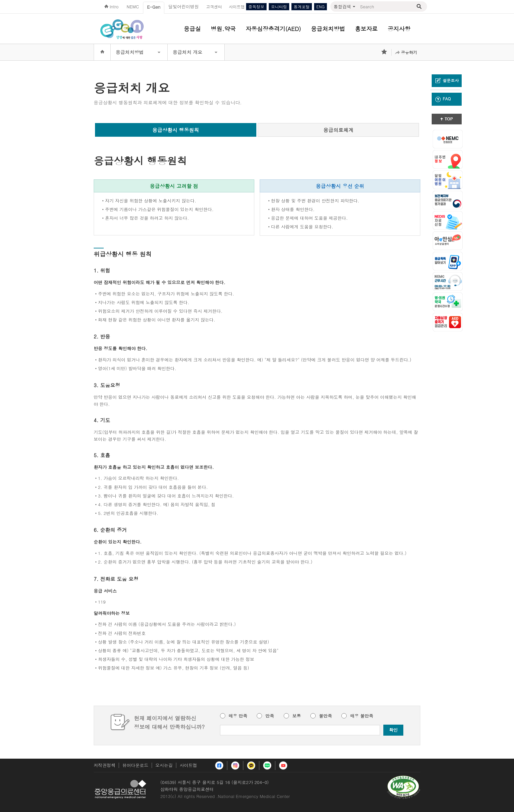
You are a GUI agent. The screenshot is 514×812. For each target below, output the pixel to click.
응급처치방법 (328, 29)
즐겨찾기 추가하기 (385, 52)
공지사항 (399, 29)
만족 (270, 716)
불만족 (325, 716)
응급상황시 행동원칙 (176, 130)
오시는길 (164, 765)
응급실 (192, 29)
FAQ (443, 99)
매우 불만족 (361, 716)
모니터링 (279, 7)
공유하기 (409, 52)
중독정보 (256, 7)
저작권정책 (104, 765)
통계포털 (302, 7)
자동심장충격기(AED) (273, 29)
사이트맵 (188, 765)
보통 (297, 716)
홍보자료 (366, 29)
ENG (320, 7)
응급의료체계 (338, 130)
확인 (393, 730)
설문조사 (447, 80)
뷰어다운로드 (135, 765)
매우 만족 (238, 716)
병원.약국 (223, 29)
